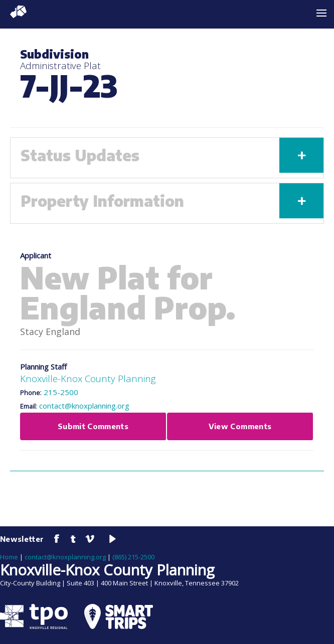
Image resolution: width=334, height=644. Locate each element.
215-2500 (61, 392)
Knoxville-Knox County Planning (88, 378)
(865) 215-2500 (133, 557)
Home (9, 557)
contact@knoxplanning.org (84, 406)
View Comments (240, 426)
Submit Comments (93, 426)
